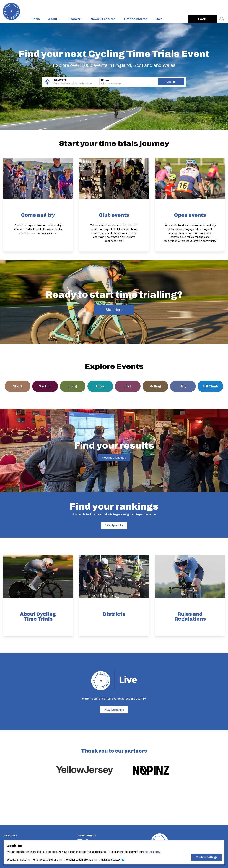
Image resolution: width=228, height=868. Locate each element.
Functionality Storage (45, 860)
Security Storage (16, 860)
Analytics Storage (110, 860)
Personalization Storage (79, 860)
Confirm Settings (207, 857)
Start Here (114, 310)
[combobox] (71, 83)
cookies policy (151, 852)
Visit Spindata (114, 525)
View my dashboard (114, 458)
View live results (114, 710)
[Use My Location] (47, 82)
